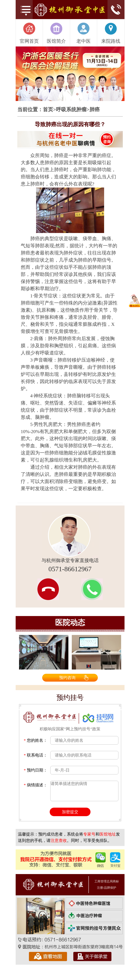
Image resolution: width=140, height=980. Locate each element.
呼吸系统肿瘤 (71, 110)
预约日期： (36, 770)
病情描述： (36, 785)
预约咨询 (67, 678)
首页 (48, 110)
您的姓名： (36, 740)
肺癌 (95, 110)
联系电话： (36, 755)
